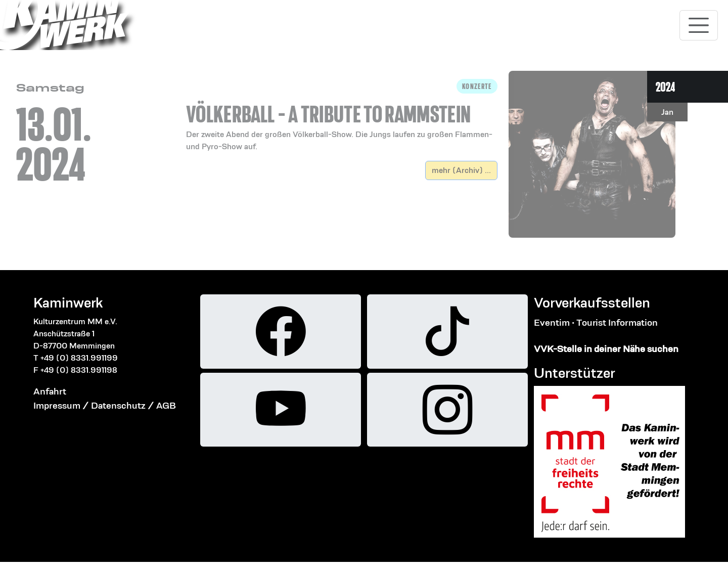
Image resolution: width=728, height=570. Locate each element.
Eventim (552, 322)
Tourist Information (617, 322)
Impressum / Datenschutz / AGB (105, 405)
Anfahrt (50, 391)
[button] (342, 116)
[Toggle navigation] (699, 25)
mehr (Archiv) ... (461, 170)
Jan (667, 112)
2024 (666, 87)
